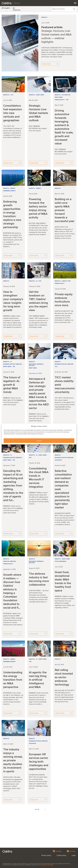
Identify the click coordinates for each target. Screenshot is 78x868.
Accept (39, 441)
